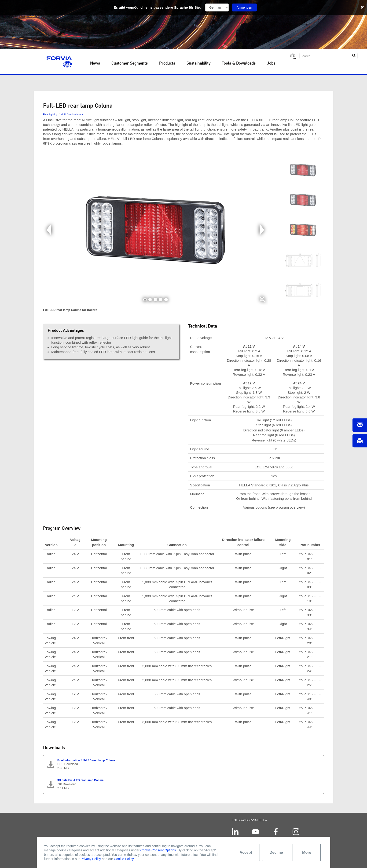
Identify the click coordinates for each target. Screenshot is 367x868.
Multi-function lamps (72, 114)
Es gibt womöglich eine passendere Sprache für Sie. (157, 7)
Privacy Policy (91, 859)
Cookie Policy (124, 859)
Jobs (271, 63)
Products (167, 63)
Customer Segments (130, 63)
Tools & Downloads (239, 63)
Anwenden (244, 7)
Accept (246, 852)
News (95, 63)
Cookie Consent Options (158, 850)
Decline (276, 852)
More (307, 852)
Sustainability (198, 63)
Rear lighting (50, 114)
